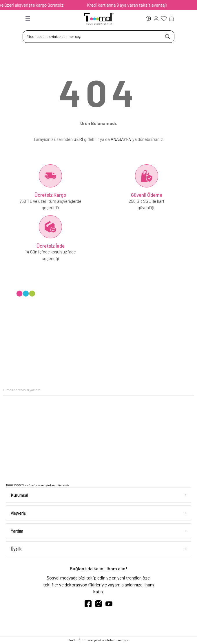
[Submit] (190, 390)
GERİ (78, 139)
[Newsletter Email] (99, 390)
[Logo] (99, 18)
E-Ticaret (88, 640)
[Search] (99, 37)
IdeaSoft (74, 640)
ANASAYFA (121, 139)
